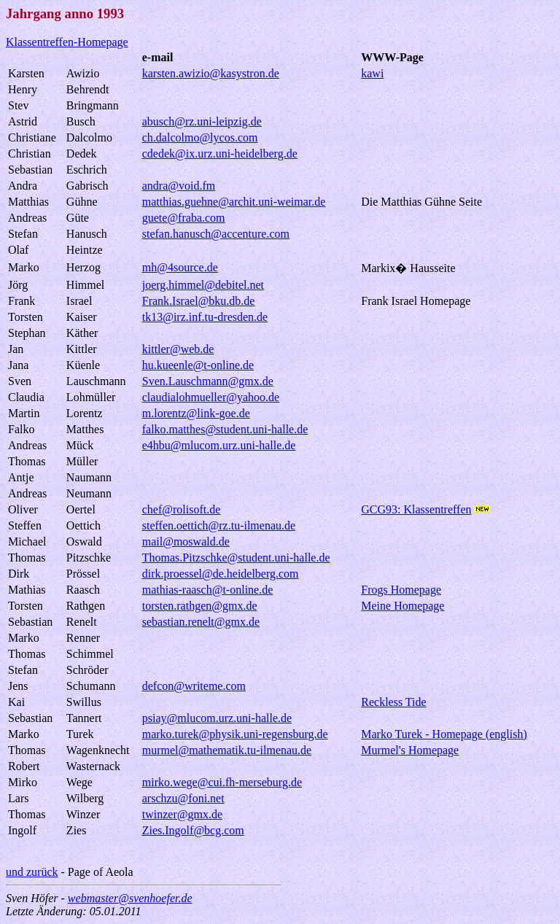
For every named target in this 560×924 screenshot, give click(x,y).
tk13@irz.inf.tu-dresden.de (205, 317)
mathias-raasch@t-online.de (208, 590)
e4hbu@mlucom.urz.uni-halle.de (219, 445)
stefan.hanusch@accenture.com (216, 234)
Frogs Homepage (401, 590)
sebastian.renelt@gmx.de (201, 622)
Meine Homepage (402, 606)
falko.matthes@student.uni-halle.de (225, 429)
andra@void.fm (179, 186)
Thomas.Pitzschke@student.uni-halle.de (236, 558)
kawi (372, 73)
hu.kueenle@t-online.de (198, 365)
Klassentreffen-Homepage (67, 42)
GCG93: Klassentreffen (416, 509)
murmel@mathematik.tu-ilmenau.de (227, 750)
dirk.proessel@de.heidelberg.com (221, 574)
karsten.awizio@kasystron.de (211, 73)
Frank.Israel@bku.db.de (199, 301)
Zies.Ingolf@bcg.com (193, 830)
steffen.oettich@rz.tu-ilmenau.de (219, 525)
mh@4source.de (180, 267)
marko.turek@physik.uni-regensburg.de (235, 734)
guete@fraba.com (184, 218)
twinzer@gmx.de (182, 814)
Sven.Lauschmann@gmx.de (208, 381)
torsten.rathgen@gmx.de (200, 606)
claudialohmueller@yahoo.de (211, 397)
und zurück (32, 872)
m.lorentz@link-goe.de (196, 413)
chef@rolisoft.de (182, 509)
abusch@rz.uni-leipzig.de (202, 121)
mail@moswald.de (186, 541)
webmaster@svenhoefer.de (130, 898)
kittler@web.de (178, 349)
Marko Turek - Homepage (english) (444, 734)
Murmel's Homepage (410, 750)
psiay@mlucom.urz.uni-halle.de (217, 718)
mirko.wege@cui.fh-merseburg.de (222, 782)
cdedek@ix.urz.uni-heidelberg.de (220, 154)
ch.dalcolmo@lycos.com (200, 137)
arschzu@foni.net (183, 798)
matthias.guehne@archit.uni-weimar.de (234, 202)
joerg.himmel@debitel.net (203, 285)
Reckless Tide (393, 702)
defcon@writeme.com (194, 686)
